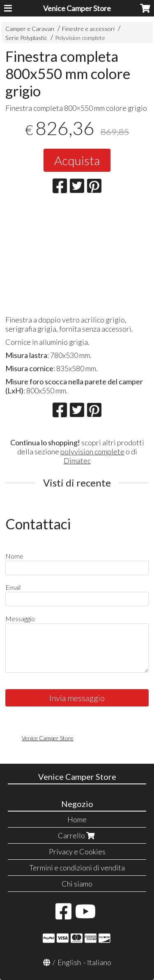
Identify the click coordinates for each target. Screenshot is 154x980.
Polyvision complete (80, 38)
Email (13, 587)
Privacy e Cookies (77, 851)
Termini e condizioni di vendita (77, 868)
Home (77, 819)
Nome (14, 556)
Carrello (77, 835)
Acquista (77, 160)
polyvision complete (92, 451)
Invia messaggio (77, 698)
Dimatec (77, 461)
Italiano (99, 962)
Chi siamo (77, 884)
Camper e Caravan (30, 29)
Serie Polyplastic (26, 38)
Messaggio (20, 619)
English (69, 962)
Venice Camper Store (77, 8)
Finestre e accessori (88, 29)
